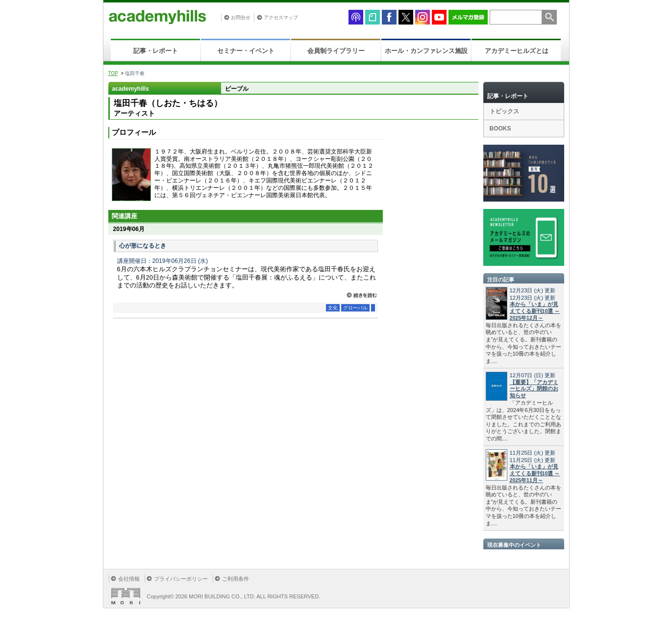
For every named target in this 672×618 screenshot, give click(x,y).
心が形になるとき (143, 246)
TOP (113, 73)
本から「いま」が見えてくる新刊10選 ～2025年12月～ (535, 311)
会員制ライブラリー (336, 51)
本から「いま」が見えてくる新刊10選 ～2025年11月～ (535, 473)
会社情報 (129, 579)
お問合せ (241, 17)
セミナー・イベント (246, 51)
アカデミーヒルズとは (517, 51)
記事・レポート (156, 51)
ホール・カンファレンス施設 (426, 51)
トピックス (504, 111)
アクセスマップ (281, 17)
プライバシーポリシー (181, 579)
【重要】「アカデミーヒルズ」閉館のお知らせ (534, 389)
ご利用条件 (236, 579)
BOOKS (500, 129)
